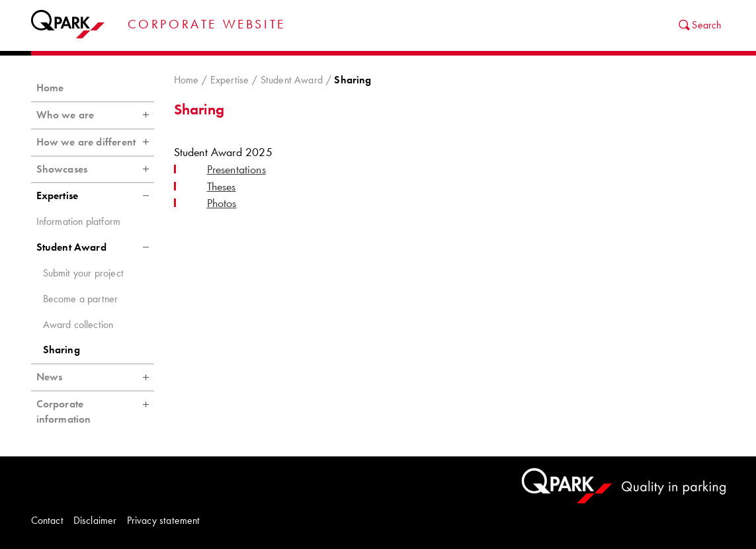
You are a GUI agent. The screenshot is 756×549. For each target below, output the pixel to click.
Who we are (95, 115)
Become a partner (81, 299)
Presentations (236, 169)
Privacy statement (164, 520)
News (95, 377)
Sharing (62, 350)
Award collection (78, 324)
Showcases (95, 169)
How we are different (95, 142)
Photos (222, 203)
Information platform (79, 221)
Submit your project (83, 273)
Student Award (292, 80)
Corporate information (95, 408)
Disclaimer (95, 520)
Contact (47, 520)
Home (187, 80)
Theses (222, 187)
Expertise (230, 80)
